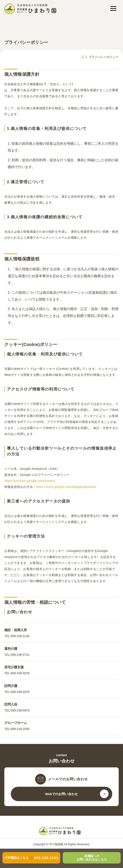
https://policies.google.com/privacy (30, 481)
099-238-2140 (20, 636)
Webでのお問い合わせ (61, 794)
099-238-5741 (20, 655)
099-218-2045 (20, 729)
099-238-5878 (20, 673)
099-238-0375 (20, 692)
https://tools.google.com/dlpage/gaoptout (66, 487)
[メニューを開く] (113, 8)
